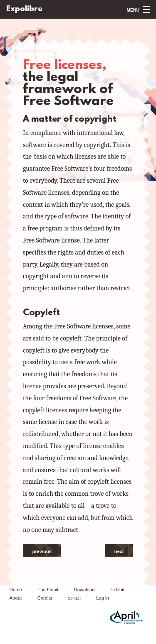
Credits (45, 598)
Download (84, 590)
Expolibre (24, 9)
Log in (102, 598)
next (119, 551)
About (16, 598)
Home (16, 590)
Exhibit (117, 590)
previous (42, 551)
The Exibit (48, 590)
